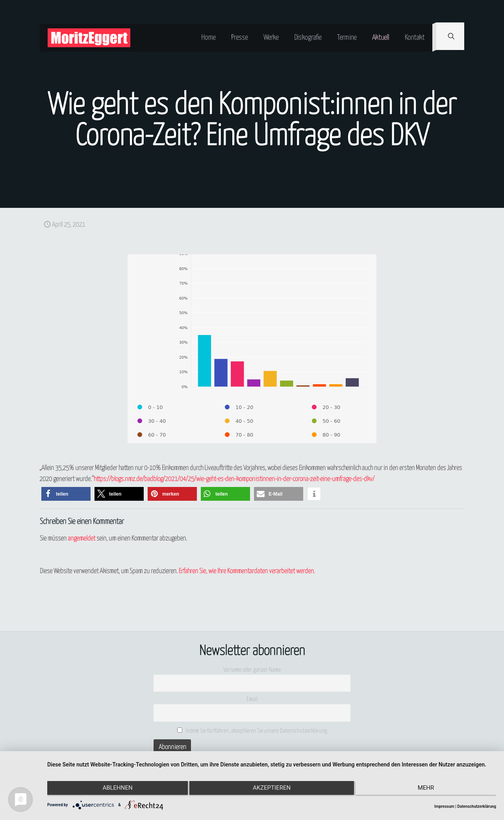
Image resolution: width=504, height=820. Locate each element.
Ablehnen (114, 790)
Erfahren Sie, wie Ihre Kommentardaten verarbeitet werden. (247, 571)
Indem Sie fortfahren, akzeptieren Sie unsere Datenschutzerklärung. (253, 731)
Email (252, 699)
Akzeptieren (272, 790)
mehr (429, 790)
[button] (66, 494)
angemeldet (82, 539)
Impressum (444, 806)
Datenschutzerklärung (477, 806)
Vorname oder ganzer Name (252, 670)
